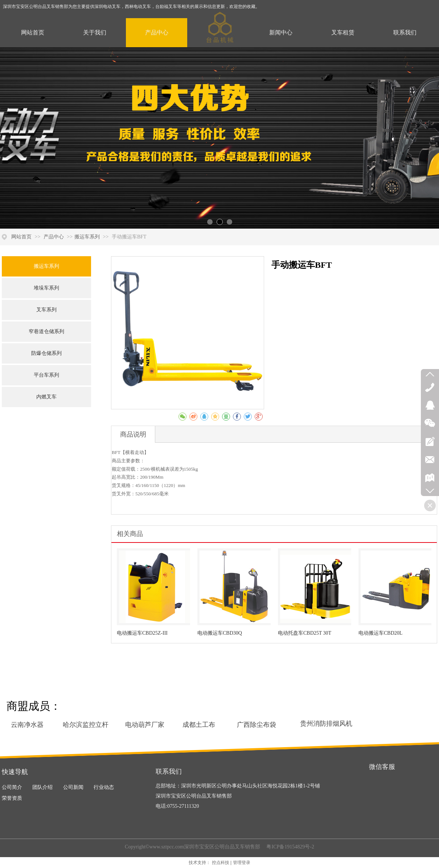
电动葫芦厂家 (145, 725)
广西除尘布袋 (257, 725)
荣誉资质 (12, 798)
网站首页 (21, 237)
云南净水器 (27, 725)
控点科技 (221, 863)
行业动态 (104, 787)
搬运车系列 (87, 237)
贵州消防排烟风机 (326, 724)
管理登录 (242, 863)
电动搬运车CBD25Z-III (142, 633)
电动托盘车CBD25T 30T (305, 633)
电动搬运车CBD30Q (220, 633)
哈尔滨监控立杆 (86, 725)
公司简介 (12, 787)
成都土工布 (199, 725)
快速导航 (15, 772)
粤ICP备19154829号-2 (290, 847)
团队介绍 (42, 787)
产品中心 (54, 237)
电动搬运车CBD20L (380, 633)
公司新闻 (73, 787)
